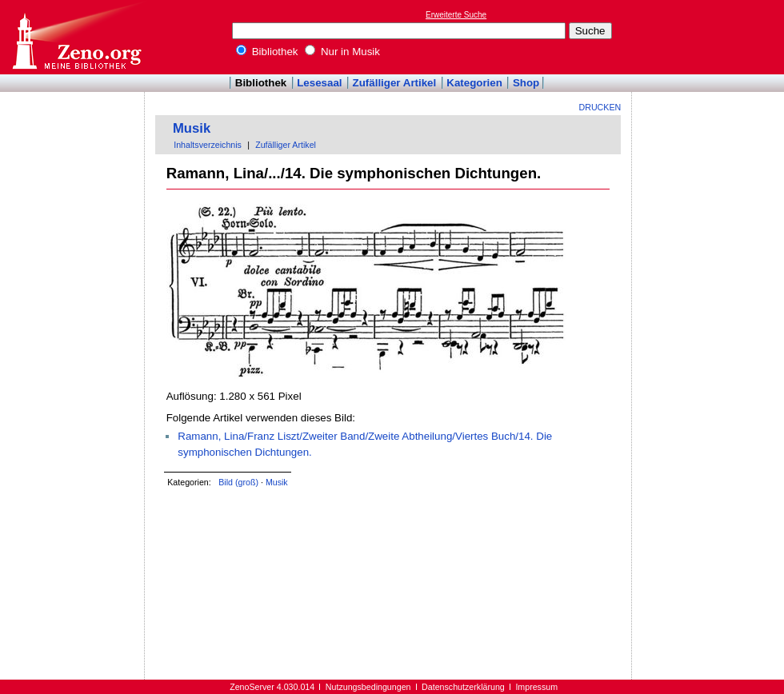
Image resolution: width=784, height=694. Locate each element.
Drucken (600, 107)
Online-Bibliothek (76, 37)
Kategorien (474, 83)
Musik (192, 128)
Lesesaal (319, 83)
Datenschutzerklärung (463, 687)
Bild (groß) (238, 482)
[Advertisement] (73, 138)
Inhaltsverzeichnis (208, 145)
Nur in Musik (342, 52)
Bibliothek (267, 52)
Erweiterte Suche (456, 15)
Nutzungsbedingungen (368, 687)
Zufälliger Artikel (395, 83)
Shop (526, 83)
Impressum (536, 687)
